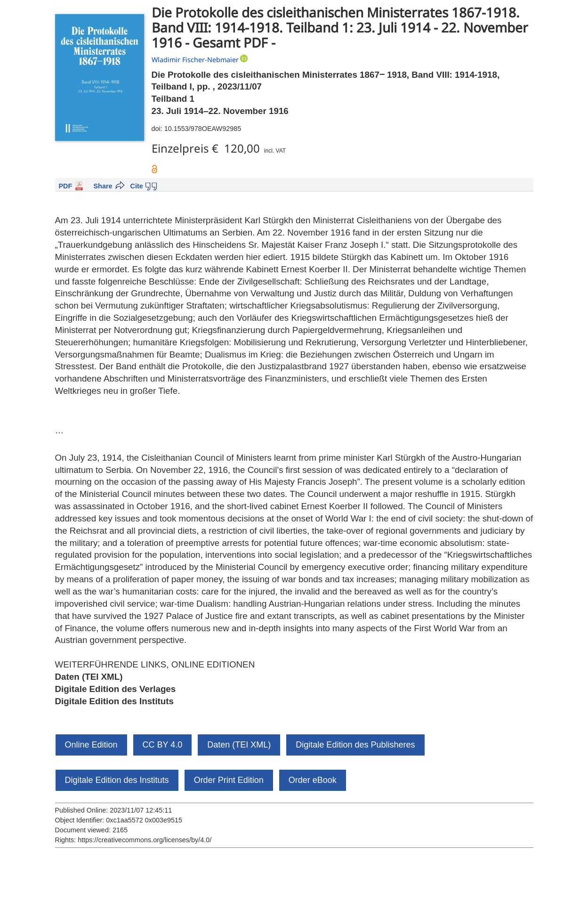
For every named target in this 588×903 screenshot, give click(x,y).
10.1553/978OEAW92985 (203, 129)
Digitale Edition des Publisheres (355, 745)
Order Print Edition (229, 780)
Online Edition (91, 745)
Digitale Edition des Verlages (116, 689)
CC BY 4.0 (163, 745)
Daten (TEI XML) (89, 677)
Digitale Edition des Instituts (115, 701)
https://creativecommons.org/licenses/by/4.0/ (145, 840)
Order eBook (313, 780)
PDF (66, 186)
